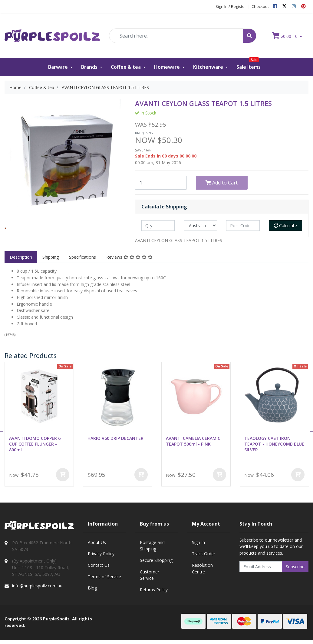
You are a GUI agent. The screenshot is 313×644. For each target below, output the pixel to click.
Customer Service (150, 575)
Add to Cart (222, 183)
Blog (92, 588)
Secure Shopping (156, 560)
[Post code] (243, 226)
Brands (90, 67)
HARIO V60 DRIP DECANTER (115, 438)
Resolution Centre (202, 568)
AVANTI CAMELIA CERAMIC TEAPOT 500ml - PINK (193, 441)
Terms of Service (104, 577)
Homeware (168, 67)
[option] (5, 228)
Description (21, 257)
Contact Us (99, 565)
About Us (97, 542)
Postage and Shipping (152, 546)
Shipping (51, 257)
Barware (59, 67)
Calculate (285, 226)
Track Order (204, 554)
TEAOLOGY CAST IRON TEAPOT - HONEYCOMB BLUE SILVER (274, 444)
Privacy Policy (101, 554)
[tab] (21, 257)
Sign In (198, 542)
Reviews (129, 257)
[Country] (200, 226)
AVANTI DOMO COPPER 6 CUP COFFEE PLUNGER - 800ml (35, 444)
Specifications (82, 257)
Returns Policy (154, 590)
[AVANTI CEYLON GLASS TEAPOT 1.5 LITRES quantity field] (161, 183)
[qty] (158, 226)
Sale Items (249, 64)
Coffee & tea (126, 67)
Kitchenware (209, 67)
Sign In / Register (231, 6)
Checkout (260, 6)
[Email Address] (261, 567)
